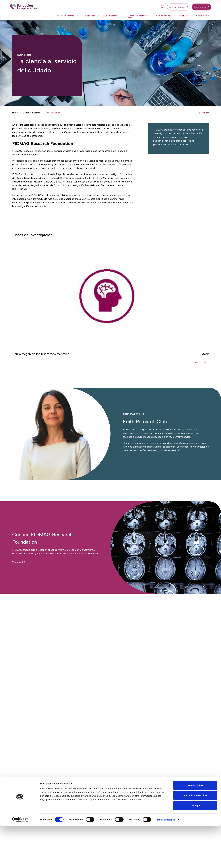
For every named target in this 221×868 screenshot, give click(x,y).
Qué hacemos (112, 16)
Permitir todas (195, 828)
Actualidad (201, 16)
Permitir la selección (195, 838)
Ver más (17, 562)
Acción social (163, 16)
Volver (205, 113)
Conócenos (89, 16)
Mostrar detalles (166, 862)
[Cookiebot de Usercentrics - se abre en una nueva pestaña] (20, 862)
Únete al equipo (179, 7)
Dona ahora (202, 7)
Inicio (15, 113)
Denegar (195, 848)
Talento (183, 16)
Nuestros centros (66, 16)
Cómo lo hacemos (137, 16)
